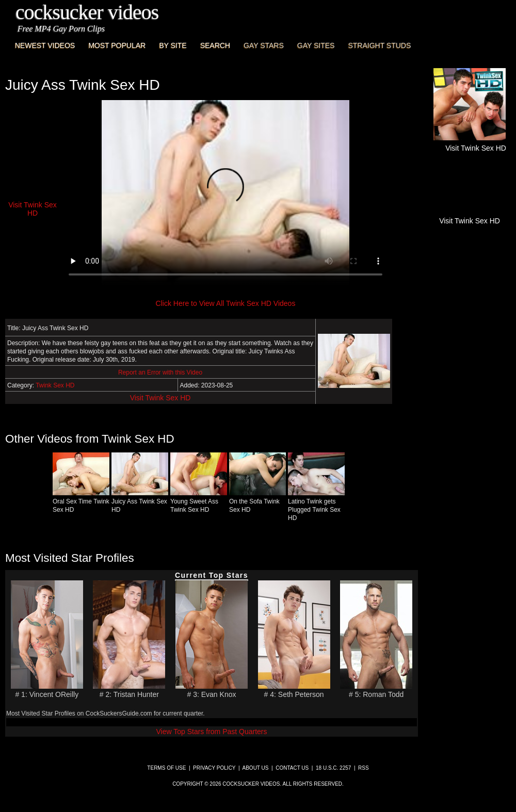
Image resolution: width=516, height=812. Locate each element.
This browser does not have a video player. (225, 193)
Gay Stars (264, 45)
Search (215, 45)
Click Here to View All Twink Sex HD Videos (226, 303)
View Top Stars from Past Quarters (211, 732)
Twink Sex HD (55, 385)
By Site (173, 45)
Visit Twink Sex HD (160, 398)
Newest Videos (45, 45)
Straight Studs (380, 45)
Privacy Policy (214, 768)
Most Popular (117, 45)
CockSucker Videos (87, 12)
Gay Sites (316, 45)
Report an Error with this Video (160, 372)
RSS (364, 768)
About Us (256, 768)
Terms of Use (166, 768)
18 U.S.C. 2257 (333, 768)
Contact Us (292, 768)
